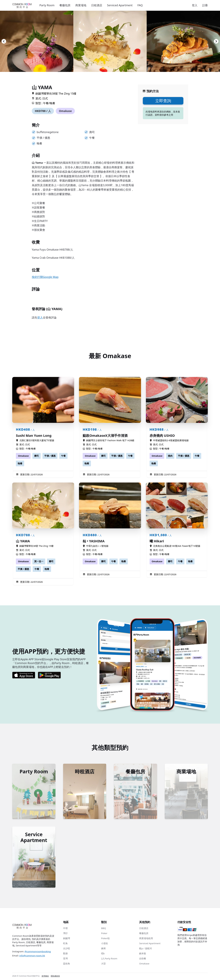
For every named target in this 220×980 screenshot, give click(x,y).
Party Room (47, 5)
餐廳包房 (65, 5)
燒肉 (170, 456)
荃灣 (65, 959)
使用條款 (45, 977)
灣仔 (65, 934)
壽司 (37, 456)
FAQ (140, 5)
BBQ (104, 929)
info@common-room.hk (32, 956)
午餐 (63, 456)
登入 (195, 5)
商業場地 (81, 5)
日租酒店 (97, 5)
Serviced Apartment (120, 5)
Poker (104, 934)
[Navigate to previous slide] (4, 41)
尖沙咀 (67, 949)
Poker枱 (105, 939)
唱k (103, 954)
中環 (65, 929)
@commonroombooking (38, 952)
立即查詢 (163, 101)
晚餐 (20, 463)
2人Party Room (109, 959)
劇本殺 (143, 954)
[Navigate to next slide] (216, 41)
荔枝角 (67, 964)
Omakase (65, 111)
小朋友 (105, 944)
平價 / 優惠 (50, 456)
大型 (103, 964)
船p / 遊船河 (146, 949)
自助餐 (143, 959)
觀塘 (65, 954)
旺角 (65, 944)
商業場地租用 (146, 939)
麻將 (103, 949)
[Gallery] (110, 41)
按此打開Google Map (45, 277)
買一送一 (39, 561)
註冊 (205, 5)
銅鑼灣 (67, 939)
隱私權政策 (55, 977)
